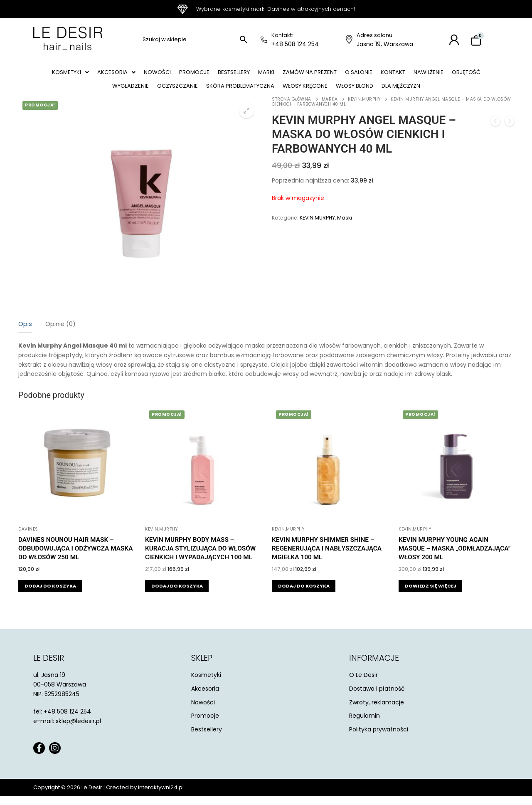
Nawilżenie (466, 74)
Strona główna (292, 108)
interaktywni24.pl (161, 796)
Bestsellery (250, 74)
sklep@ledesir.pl (78, 730)
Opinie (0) (60, 333)
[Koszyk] (476, 41)
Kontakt (426, 74)
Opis (25, 333)
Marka (330, 108)
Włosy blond (383, 93)
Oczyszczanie (188, 93)
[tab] (25, 334)
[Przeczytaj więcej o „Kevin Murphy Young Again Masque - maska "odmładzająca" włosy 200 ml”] (430, 595)
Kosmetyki (70, 74)
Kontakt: (282, 35)
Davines (28, 538)
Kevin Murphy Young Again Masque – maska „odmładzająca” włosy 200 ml (455, 558)
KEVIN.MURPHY (364, 108)
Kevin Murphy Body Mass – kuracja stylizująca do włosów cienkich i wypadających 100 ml (200, 558)
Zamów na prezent (334, 74)
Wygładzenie (137, 93)
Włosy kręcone (328, 93)
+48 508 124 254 (295, 44)
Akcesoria (120, 74)
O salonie (388, 74)
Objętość (91, 93)
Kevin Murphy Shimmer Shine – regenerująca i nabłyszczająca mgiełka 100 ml (327, 558)
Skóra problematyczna (257, 93)
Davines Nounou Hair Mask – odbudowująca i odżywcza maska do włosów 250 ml (75, 558)
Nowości (165, 74)
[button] (70, 74)
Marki (286, 74)
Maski (345, 227)
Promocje (206, 74)
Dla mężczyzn (435, 93)
